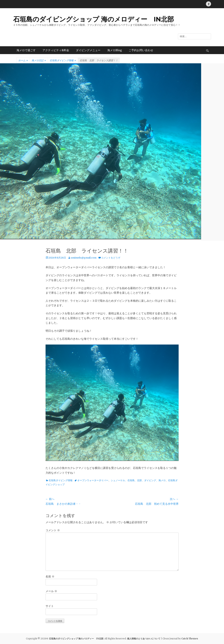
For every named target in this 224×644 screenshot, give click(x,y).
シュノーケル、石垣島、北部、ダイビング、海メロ (138, 480)
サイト (50, 606)
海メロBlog (115, 50)
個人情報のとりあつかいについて (144, 639)
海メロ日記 (39, 61)
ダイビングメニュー (88, 50)
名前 (50, 576)
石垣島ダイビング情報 (63, 61)
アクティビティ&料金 (56, 50)
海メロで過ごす (26, 50)
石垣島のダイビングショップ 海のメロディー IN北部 (93, 19)
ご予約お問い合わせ (141, 50)
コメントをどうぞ (111, 258)
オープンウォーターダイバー (93, 480)
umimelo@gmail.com (84, 258)
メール (51, 591)
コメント (53, 530)
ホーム (23, 61)
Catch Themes (190, 639)
